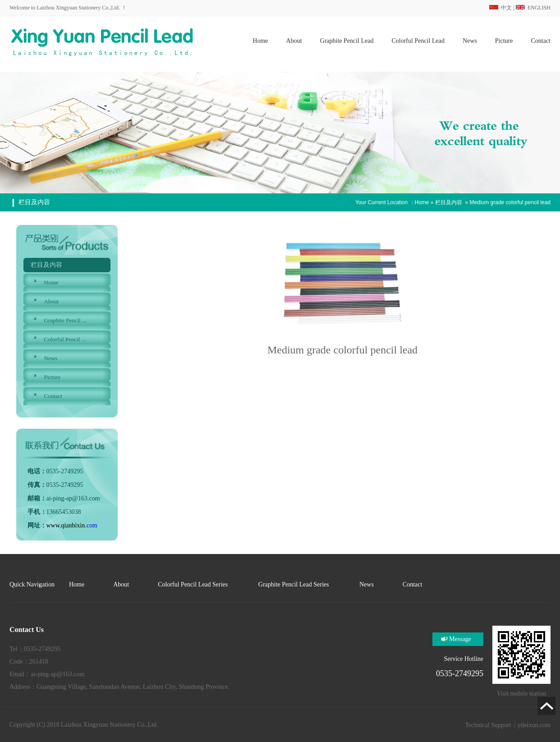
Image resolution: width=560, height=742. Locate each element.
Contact (53, 396)
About (52, 301)
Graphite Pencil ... (65, 320)
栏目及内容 (449, 202)
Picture (53, 377)
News (51, 358)
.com (72, 525)
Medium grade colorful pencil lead (510, 202)
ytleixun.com (534, 725)
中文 (500, 8)
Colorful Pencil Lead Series (194, 584)
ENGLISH (533, 8)
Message (460, 639)
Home (422, 202)
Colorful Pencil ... (65, 339)
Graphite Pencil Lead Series (294, 584)
